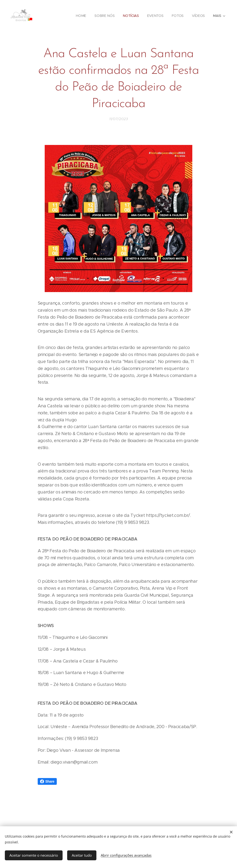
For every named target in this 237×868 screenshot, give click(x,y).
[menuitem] (82, 16)
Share (47, 781)
